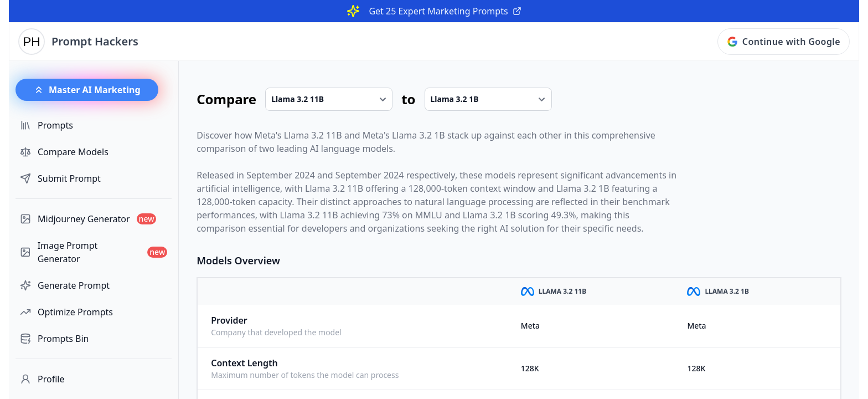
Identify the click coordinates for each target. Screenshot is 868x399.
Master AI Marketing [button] (87, 90)
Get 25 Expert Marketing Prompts (445, 11)
